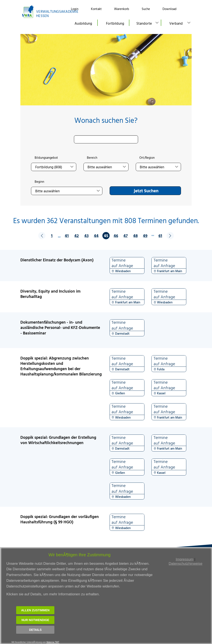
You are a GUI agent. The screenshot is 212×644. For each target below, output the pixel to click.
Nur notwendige (35, 620)
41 (67, 236)
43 (86, 236)
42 (77, 236)
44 (96, 236)
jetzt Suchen (146, 191)
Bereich (92, 158)
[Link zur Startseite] (42, 12)
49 (145, 236)
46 (116, 236)
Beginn (39, 182)
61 (160, 236)
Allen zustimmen (35, 610)
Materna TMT (53, 642)
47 (126, 236)
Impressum (184, 559)
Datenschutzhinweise (186, 564)
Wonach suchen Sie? (106, 120)
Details (35, 630)
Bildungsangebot (46, 158)
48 (135, 236)
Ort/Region (147, 158)
